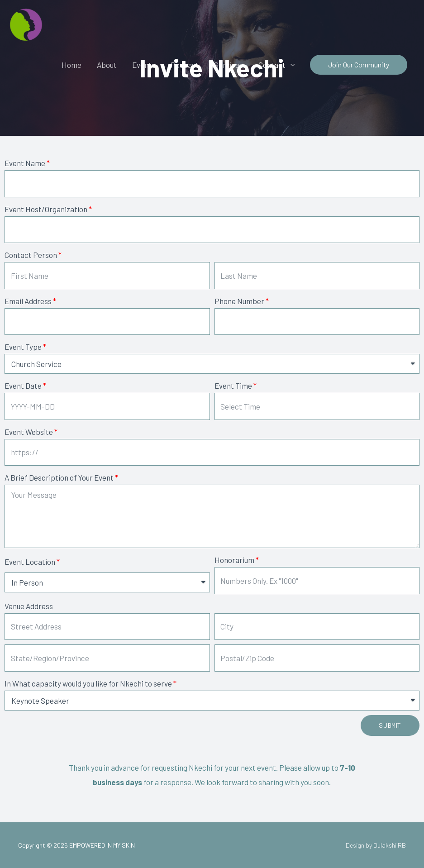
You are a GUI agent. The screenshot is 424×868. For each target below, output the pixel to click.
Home (71, 65)
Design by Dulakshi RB (376, 845)
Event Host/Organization (46, 209)
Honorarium (234, 560)
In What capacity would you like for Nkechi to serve (88, 683)
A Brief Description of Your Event (59, 477)
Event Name (25, 163)
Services (229, 65)
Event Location (30, 562)
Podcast (185, 65)
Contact (272, 65)
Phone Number (239, 301)
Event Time (233, 386)
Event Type (23, 347)
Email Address (28, 301)
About (107, 65)
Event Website (29, 432)
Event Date (23, 386)
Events (144, 65)
